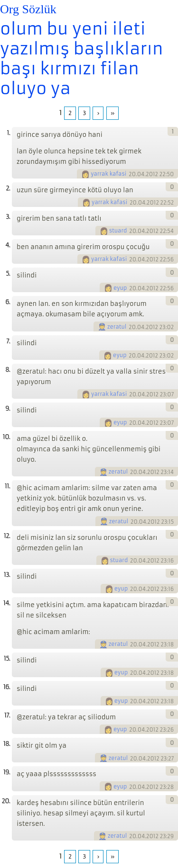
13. (7, 575)
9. (8, 408)
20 (132, 174)
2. (8, 188)
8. (8, 370)
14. (7, 603)
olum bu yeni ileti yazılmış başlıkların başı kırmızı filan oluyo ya (81, 59)
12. (7, 536)
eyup (120, 288)
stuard (118, 231)
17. (7, 715)
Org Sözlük (28, 9)
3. (8, 217)
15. (7, 658)
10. (6, 437)
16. (7, 687)
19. (7, 772)
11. (7, 486)
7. (8, 341)
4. (8, 245)
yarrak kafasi (108, 174)
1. (8, 133)
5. (8, 273)
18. (7, 744)
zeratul (117, 327)
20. (6, 801)
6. (8, 302)
